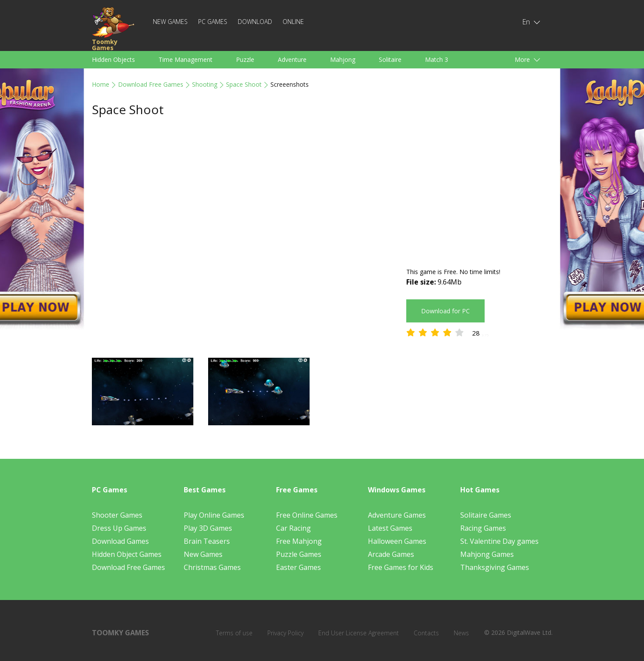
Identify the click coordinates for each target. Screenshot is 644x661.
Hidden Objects (113, 59)
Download (255, 22)
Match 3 (437, 59)
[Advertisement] (479, 193)
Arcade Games (391, 554)
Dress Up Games (119, 528)
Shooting (205, 84)
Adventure (292, 59)
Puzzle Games (299, 554)
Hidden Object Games (127, 554)
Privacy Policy (285, 633)
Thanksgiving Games (495, 567)
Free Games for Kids (401, 567)
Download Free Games (151, 84)
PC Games (213, 22)
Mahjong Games (487, 554)
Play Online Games (214, 515)
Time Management (185, 59)
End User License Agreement (359, 633)
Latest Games (390, 528)
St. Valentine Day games (499, 541)
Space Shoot (244, 84)
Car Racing (293, 528)
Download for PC (445, 311)
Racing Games (483, 528)
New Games (170, 22)
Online (293, 22)
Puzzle (245, 59)
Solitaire (390, 59)
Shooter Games (117, 515)
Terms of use (234, 633)
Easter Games (298, 567)
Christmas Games (212, 567)
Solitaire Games (486, 515)
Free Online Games (307, 515)
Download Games (120, 541)
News (461, 633)
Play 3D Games (208, 528)
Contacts (426, 633)
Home (101, 84)
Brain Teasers (207, 541)
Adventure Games (397, 515)
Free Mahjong (299, 541)
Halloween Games (397, 541)
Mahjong (343, 59)
